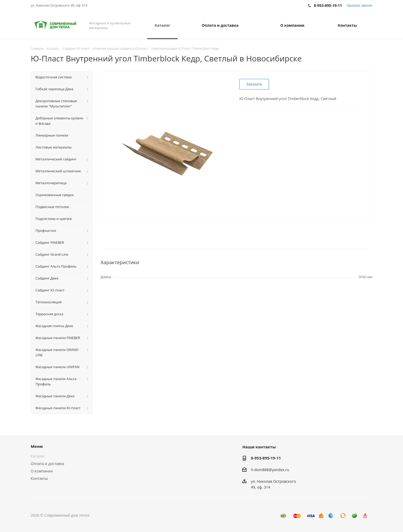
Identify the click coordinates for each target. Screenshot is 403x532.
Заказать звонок (359, 5)
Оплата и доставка (48, 464)
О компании (42, 471)
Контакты (39, 478)
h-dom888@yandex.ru (270, 470)
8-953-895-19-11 (266, 458)
